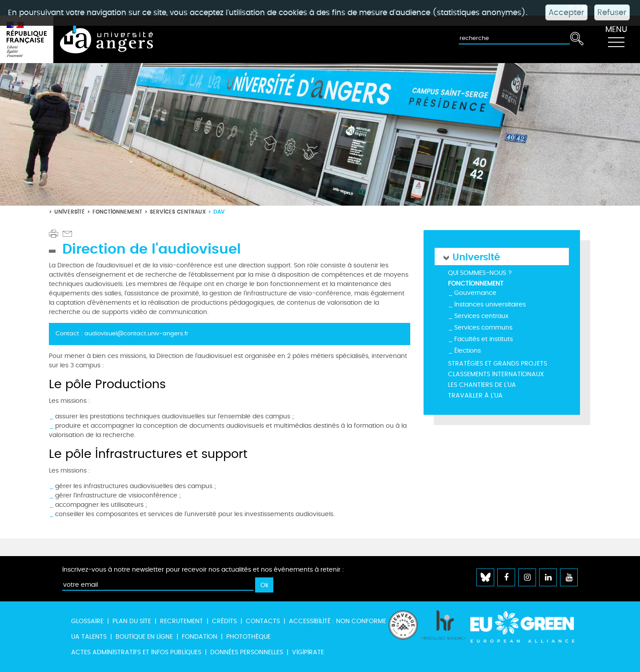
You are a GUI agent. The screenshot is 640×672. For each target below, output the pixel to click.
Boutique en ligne (144, 637)
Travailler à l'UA (475, 396)
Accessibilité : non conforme (338, 621)
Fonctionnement (117, 212)
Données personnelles (247, 652)
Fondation (200, 637)
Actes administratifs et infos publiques (136, 652)
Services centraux (178, 212)
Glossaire (87, 621)
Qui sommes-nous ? (480, 273)
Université (70, 212)
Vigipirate (308, 652)
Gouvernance (475, 293)
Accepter (566, 12)
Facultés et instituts (484, 339)
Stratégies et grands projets (498, 364)
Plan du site (132, 621)
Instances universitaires (490, 304)
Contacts (263, 621)
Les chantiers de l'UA (482, 385)
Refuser (612, 12)
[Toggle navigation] (616, 40)
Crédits (224, 621)
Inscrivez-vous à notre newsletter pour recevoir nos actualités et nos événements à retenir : (203, 570)
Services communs (483, 328)
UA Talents (89, 637)
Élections (468, 351)
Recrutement (182, 621)
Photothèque (248, 637)
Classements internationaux (496, 374)
